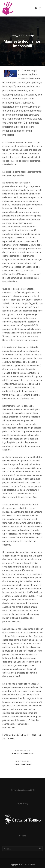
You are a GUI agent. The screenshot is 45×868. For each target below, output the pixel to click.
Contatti (22, 836)
